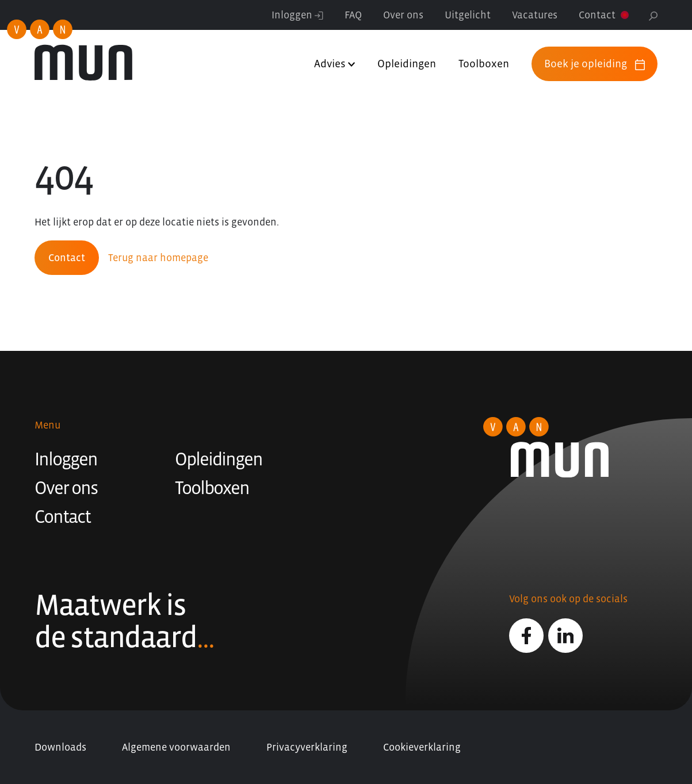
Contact (597, 15)
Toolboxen (484, 64)
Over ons (403, 15)
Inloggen (297, 15)
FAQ (353, 15)
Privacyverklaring (307, 747)
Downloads (60, 747)
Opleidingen (407, 64)
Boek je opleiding (594, 64)
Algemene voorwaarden (176, 747)
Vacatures (535, 15)
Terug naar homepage (158, 258)
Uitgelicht (468, 15)
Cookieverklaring (422, 747)
